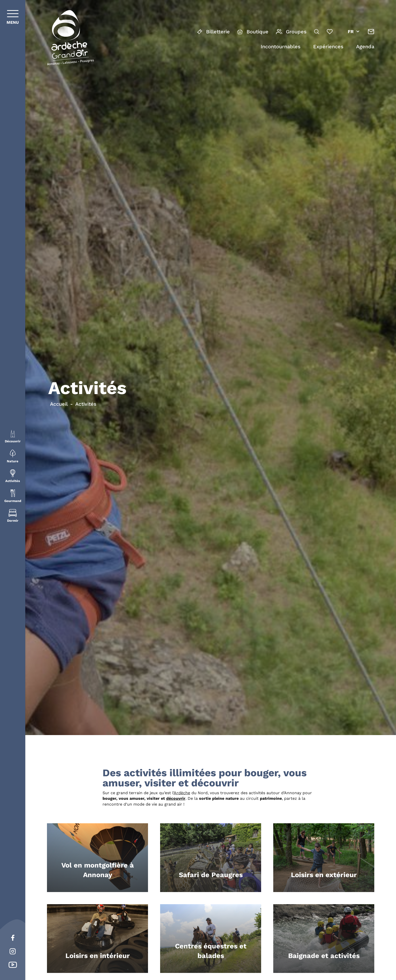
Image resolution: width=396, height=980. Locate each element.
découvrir (176, 798)
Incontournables (281, 47)
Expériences (328, 47)
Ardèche (182, 793)
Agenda (365, 47)
